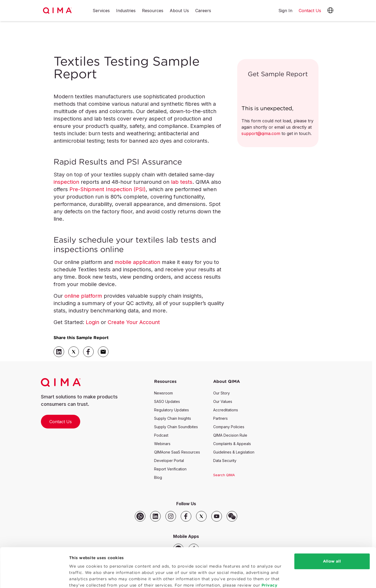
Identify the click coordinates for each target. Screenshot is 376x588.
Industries (126, 11)
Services (101, 11)
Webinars (162, 444)
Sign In (285, 11)
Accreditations (226, 410)
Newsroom (163, 393)
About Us (179, 11)
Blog (158, 477)
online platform (83, 296)
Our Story (222, 393)
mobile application (137, 262)
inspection (66, 182)
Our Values (223, 401)
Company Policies (229, 427)
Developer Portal (169, 461)
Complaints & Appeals (232, 444)
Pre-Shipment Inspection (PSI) (108, 189)
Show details (82, 578)
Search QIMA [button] (224, 475)
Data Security (225, 461)
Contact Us (61, 422)
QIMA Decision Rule (230, 435)
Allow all (332, 533)
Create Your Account (134, 322)
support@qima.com (261, 133)
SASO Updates (167, 401)
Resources (153, 11)
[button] (330, 11)
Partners (220, 418)
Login (92, 322)
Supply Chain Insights (173, 418)
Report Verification (170, 469)
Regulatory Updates (172, 410)
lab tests (182, 182)
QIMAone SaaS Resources (177, 452)
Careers (203, 11)
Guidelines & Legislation (234, 452)
